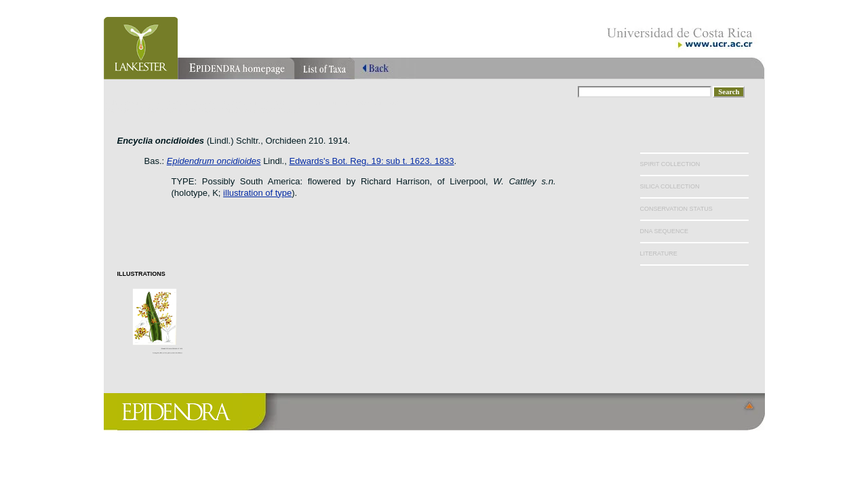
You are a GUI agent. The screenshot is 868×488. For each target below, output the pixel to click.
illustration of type (257, 193)
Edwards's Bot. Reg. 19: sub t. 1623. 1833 (371, 161)
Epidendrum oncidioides (214, 161)
